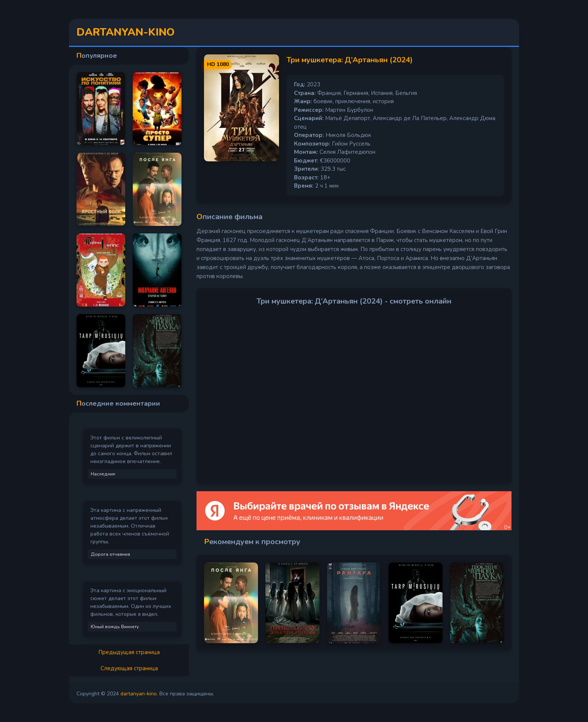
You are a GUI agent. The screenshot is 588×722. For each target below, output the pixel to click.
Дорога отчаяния (110, 554)
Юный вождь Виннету (115, 627)
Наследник (103, 474)
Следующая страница (129, 668)
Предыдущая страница (129, 652)
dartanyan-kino (139, 694)
